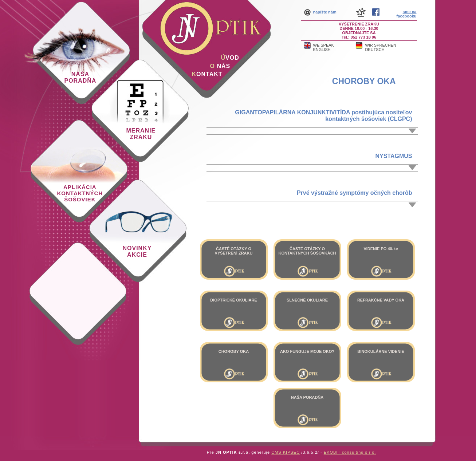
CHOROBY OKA (364, 81)
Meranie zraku (141, 134)
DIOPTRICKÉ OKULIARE (233, 300)
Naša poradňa (80, 77)
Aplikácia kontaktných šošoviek (80, 193)
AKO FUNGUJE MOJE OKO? (307, 351)
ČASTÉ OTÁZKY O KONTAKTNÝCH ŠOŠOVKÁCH (307, 251)
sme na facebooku (406, 14)
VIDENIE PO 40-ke (381, 249)
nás (220, 66)
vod (230, 58)
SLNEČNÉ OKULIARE (307, 300)
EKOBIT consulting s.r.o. (350, 452)
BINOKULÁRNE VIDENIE (381, 351)
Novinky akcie (137, 251)
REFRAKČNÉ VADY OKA (381, 300)
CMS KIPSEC (286, 452)
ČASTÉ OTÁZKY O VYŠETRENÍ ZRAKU (234, 251)
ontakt (207, 74)
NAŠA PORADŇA (307, 397)
